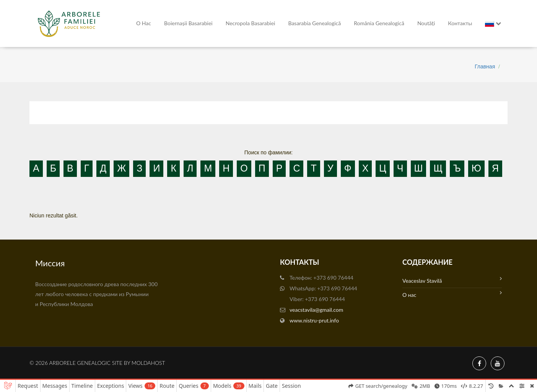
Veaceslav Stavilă (452, 280)
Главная (485, 66)
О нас (144, 23)
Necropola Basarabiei (251, 23)
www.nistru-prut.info (314, 320)
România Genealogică (379, 23)
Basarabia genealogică (314, 23)
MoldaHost (148, 363)
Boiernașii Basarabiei (188, 23)
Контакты (460, 23)
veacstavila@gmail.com (316, 310)
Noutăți (426, 23)
